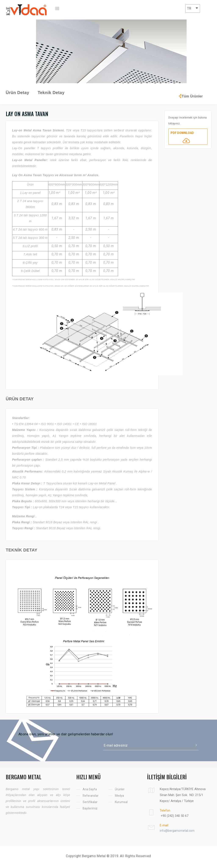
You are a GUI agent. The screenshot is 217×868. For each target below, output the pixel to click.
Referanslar (91, 796)
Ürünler (120, 789)
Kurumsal (121, 802)
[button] (193, 8)
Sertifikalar (90, 802)
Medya (119, 796)
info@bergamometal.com (177, 831)
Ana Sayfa (90, 789)
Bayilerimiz (90, 808)
